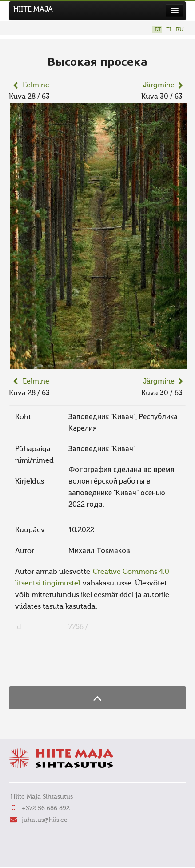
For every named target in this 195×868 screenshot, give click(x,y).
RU (180, 30)
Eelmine (36, 85)
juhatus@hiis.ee (45, 820)
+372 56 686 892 (46, 808)
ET (158, 30)
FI (169, 30)
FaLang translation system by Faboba (40, 669)
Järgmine (159, 85)
